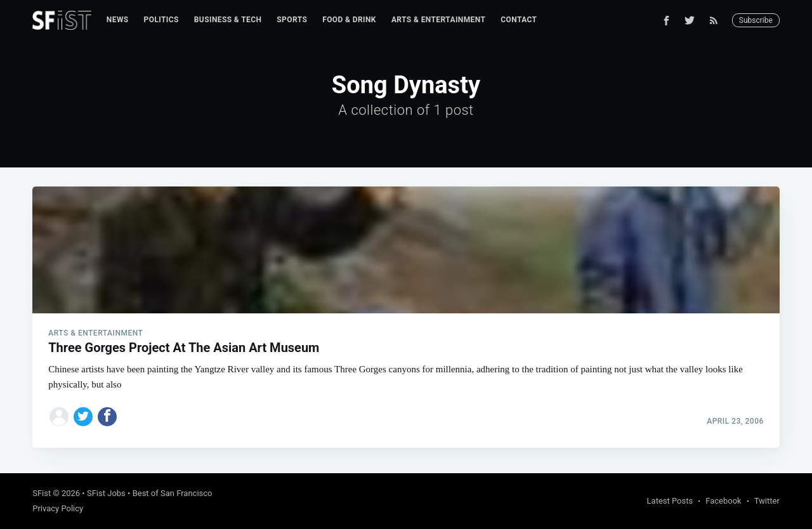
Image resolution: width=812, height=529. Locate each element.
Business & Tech (228, 20)
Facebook (723, 501)
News (118, 20)
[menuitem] (118, 20)
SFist (42, 493)
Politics (161, 20)
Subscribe (756, 20)
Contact (519, 20)
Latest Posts (670, 501)
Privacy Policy (58, 508)
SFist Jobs (106, 493)
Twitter (767, 501)
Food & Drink (349, 20)
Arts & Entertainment (438, 20)
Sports (292, 20)
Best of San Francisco (173, 493)
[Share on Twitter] (83, 417)
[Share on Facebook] (107, 417)
